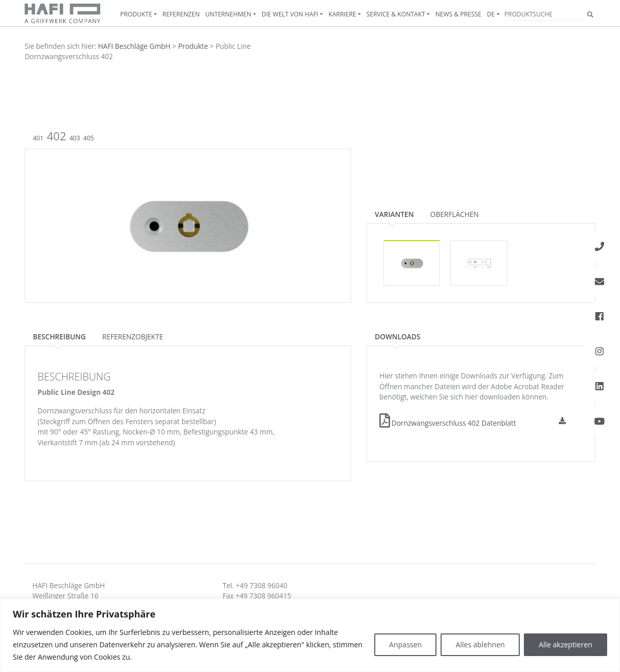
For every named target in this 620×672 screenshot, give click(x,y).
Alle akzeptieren (566, 644)
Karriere (342, 14)
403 (75, 138)
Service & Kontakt (396, 14)
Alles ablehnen (480, 644)
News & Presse (458, 14)
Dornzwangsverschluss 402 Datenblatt (448, 423)
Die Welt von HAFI (290, 14)
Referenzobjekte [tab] (133, 337)
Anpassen (406, 644)
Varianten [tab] (394, 214)
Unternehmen (228, 14)
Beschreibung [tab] (59, 337)
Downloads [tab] (398, 337)
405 (89, 138)
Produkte (136, 14)
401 (38, 138)
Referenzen (181, 14)
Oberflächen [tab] (454, 214)
